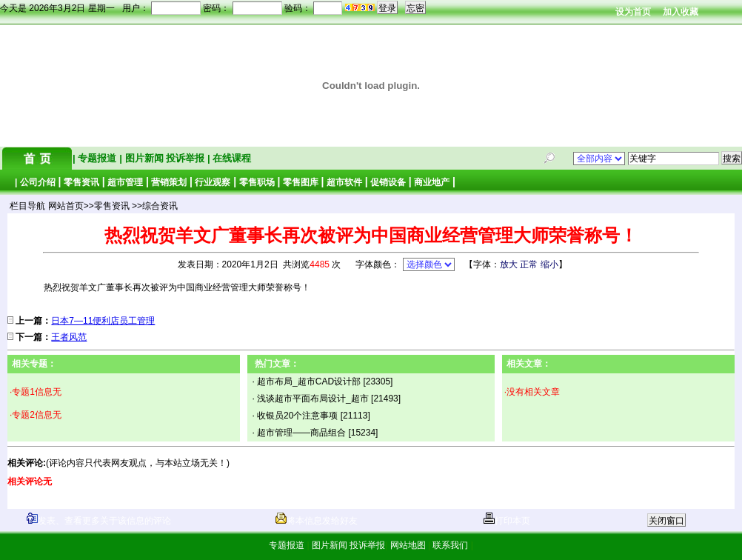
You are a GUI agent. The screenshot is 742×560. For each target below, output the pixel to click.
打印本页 (507, 521)
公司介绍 (38, 182)
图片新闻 (144, 158)
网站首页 (66, 206)
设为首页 (633, 12)
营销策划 (169, 182)
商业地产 (432, 182)
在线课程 (231, 158)
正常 (529, 264)
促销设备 (388, 182)
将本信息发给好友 (317, 521)
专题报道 (97, 158)
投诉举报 (187, 158)
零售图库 (301, 182)
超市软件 (344, 182)
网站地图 (408, 545)
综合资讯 (160, 206)
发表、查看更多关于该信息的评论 (99, 521)
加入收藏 (681, 12)
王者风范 (69, 337)
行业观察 (213, 182)
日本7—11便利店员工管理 (103, 321)
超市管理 (125, 182)
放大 (509, 264)
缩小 (549, 264)
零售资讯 (81, 182)
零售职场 (257, 182)
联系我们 (451, 545)
